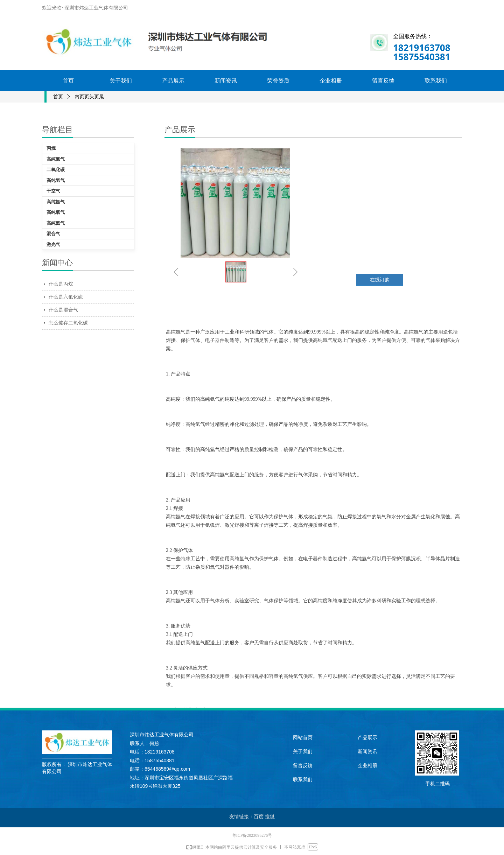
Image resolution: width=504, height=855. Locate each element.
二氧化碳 (56, 170)
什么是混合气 (63, 310)
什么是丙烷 (61, 284)
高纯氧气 (56, 212)
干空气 (53, 191)
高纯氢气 (56, 180)
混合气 (53, 234)
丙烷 (51, 148)
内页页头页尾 (89, 97)
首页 (58, 97)
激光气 (53, 244)
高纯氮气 (56, 159)
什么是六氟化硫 (66, 297)
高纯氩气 (56, 202)
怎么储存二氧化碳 (68, 323)
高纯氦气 (56, 223)
